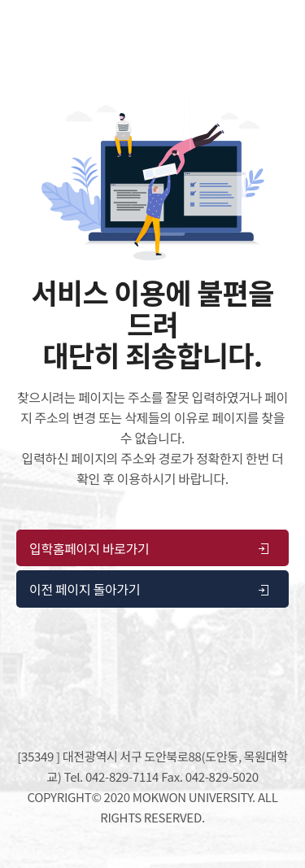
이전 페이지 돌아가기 (150, 589)
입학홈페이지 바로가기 (150, 548)
